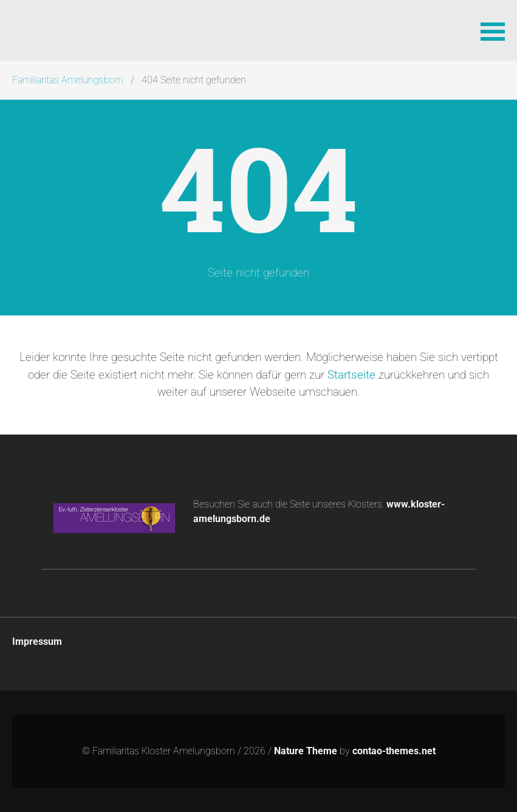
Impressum (37, 642)
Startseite (351, 375)
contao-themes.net (394, 751)
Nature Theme (306, 751)
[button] (493, 30)
